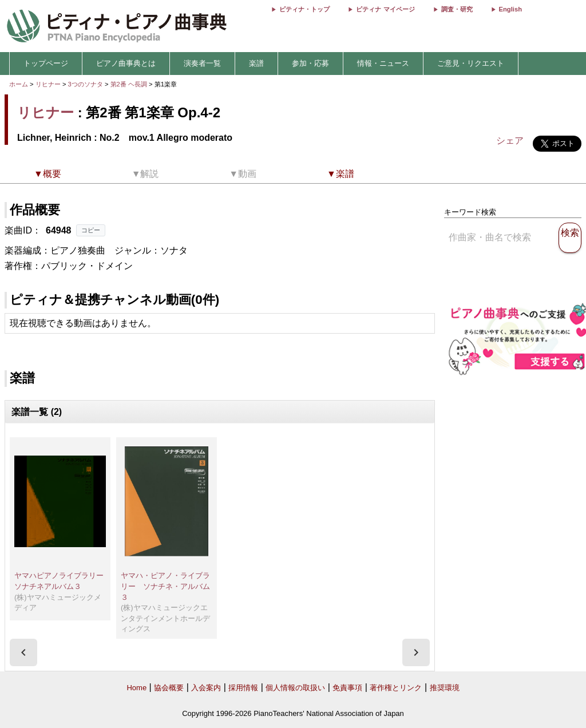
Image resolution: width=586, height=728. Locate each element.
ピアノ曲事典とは (126, 63)
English (510, 9)
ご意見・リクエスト (471, 63)
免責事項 (347, 688)
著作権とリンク (396, 688)
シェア (510, 141)
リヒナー (48, 84)
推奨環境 (445, 688)
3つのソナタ (86, 84)
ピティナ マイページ (385, 9)
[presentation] (23, 652)
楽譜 (256, 63)
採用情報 (243, 688)
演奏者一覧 (202, 63)
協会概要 (169, 688)
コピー (91, 230)
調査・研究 (457, 9)
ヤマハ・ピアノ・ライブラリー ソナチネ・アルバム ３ (169, 586)
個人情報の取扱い (295, 688)
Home (136, 688)
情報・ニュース (383, 63)
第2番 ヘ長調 (129, 84)
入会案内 (206, 688)
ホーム (19, 84)
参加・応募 (310, 63)
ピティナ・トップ (304, 9)
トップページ (46, 63)
